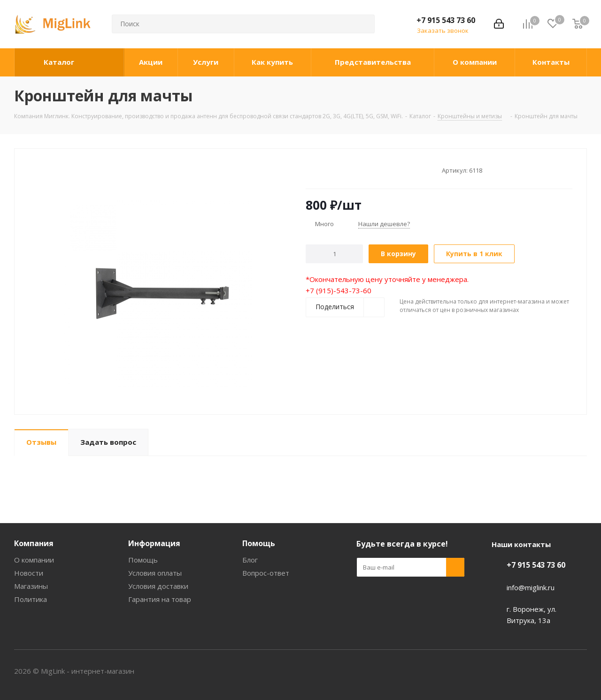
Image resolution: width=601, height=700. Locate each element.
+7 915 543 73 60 (446, 20)
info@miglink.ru (531, 587)
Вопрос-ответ (266, 573)
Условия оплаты (155, 573)
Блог (250, 560)
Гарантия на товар (160, 599)
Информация (154, 543)
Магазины (31, 586)
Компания (34, 543)
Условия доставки (158, 586)
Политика (31, 599)
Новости (29, 573)
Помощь (143, 560)
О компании (34, 560)
